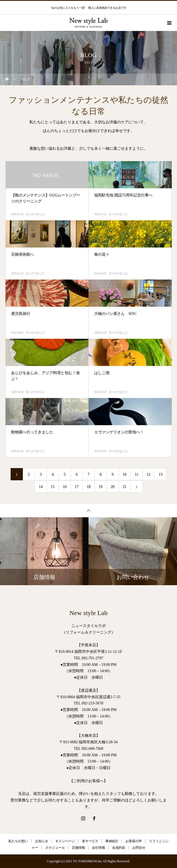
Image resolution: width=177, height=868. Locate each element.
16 (65, 487)
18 (89, 487)
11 (137, 474)
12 (149, 474)
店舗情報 (78, 848)
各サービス (90, 841)
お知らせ (42, 841)
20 (113, 487)
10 (125, 474)
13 (161, 474)
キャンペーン (65, 841)
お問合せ (139, 848)
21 (125, 487)
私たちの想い (18, 841)
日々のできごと (35, 214)
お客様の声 (134, 841)
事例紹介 (112, 841)
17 (77, 487)
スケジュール (55, 848)
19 (101, 487)
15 (53, 487)
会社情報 (99, 848)
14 (41, 487)
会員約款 (119, 848)
